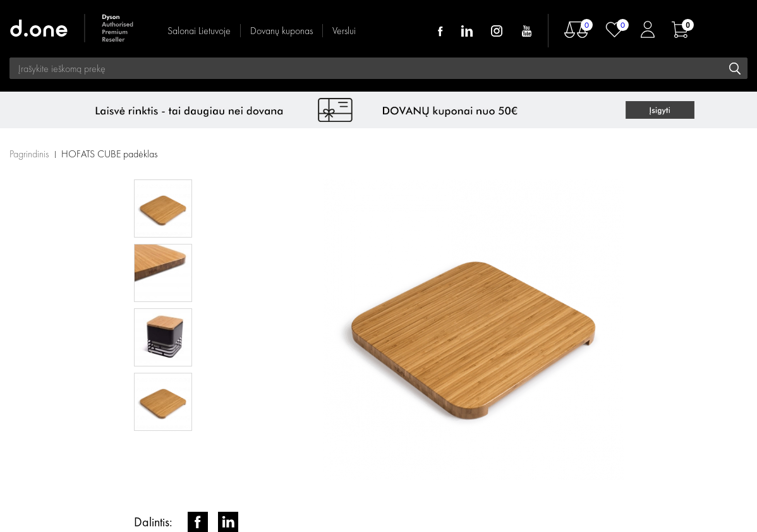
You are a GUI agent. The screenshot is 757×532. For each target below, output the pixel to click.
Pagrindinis (29, 154)
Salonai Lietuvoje (199, 31)
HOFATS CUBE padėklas (109, 154)
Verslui (344, 31)
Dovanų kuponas (282, 31)
